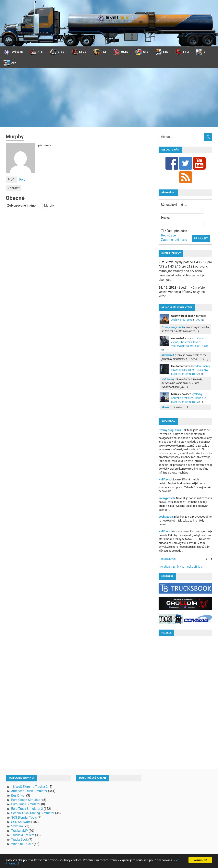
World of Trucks (22, 844)
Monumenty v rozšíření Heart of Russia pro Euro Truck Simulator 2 (191, 370)
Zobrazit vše (168, 559)
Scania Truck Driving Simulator (33, 813)
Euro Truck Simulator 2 (27, 809)
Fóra (22, 180)
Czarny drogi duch (170, 430)
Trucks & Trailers (23, 835)
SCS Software (21, 822)
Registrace (168, 235)
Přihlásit (201, 238)
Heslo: (165, 218)
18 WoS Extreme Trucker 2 (29, 787)
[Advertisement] (109, 97)
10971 (198, 320)
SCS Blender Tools (24, 818)
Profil (12, 180)
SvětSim (17, 826)
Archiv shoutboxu (182, 320)
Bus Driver (18, 796)
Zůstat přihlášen (176, 231)
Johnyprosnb (167, 498)
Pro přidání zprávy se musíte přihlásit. (181, 567)
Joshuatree (166, 517)
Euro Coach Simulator (26, 800)
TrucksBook (19, 840)
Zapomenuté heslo (174, 240)
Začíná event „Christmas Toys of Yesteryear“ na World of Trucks (190, 342)
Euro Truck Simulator (26, 804)
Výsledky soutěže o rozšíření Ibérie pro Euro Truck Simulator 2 (189, 398)
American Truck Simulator (29, 791)
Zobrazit (14, 188)
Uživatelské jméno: (174, 205)
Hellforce (164, 479)
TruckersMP (19, 831)
